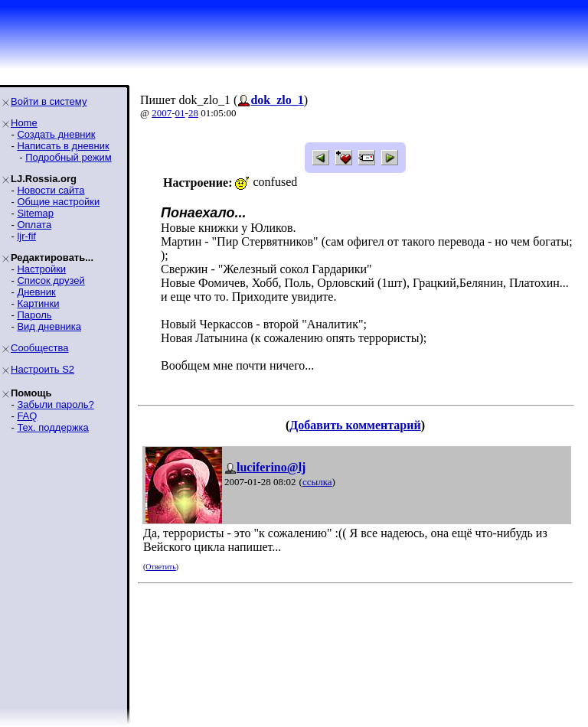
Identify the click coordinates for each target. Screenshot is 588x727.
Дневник (36, 292)
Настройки (41, 269)
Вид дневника (49, 326)
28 (193, 113)
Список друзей (51, 280)
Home (24, 123)
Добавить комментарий (355, 425)
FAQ (27, 416)
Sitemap (35, 213)
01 (180, 113)
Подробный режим (68, 157)
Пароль (34, 315)
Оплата (34, 225)
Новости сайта (51, 190)
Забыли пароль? (55, 404)
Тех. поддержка (52, 427)
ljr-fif (26, 236)
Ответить (160, 567)
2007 (162, 113)
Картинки (38, 303)
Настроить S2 (42, 369)
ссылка (317, 482)
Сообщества (40, 348)
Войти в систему (49, 101)
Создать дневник (56, 134)
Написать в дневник (63, 146)
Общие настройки (58, 202)
